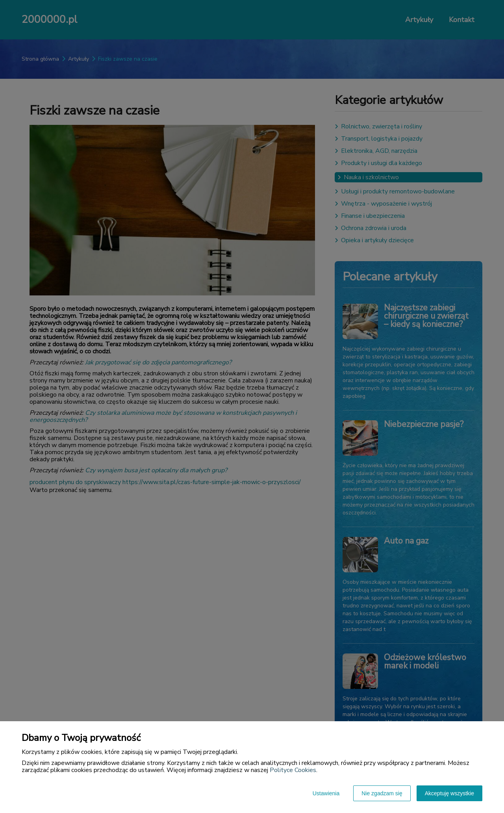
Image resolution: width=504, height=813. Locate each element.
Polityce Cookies (293, 770)
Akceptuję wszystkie (449, 793)
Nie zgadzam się (382, 793)
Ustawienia (326, 793)
